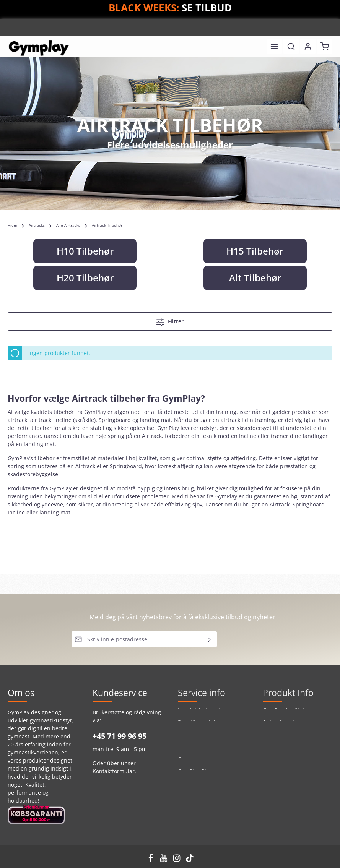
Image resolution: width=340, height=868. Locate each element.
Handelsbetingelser (203, 714)
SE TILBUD (207, 8)
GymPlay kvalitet (284, 714)
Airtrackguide (280, 726)
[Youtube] (164, 860)
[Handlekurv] (325, 46)
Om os (186, 763)
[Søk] (291, 46)
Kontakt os (191, 739)
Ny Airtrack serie (284, 739)
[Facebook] (151, 860)
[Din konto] (308, 46)
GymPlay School (198, 751)
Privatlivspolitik (197, 726)
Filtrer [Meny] (170, 322)
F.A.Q (269, 751)
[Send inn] (209, 639)
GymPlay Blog (195, 775)
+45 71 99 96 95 (120, 736)
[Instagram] (177, 860)
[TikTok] (190, 860)
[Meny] (274, 46)
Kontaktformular (114, 771)
